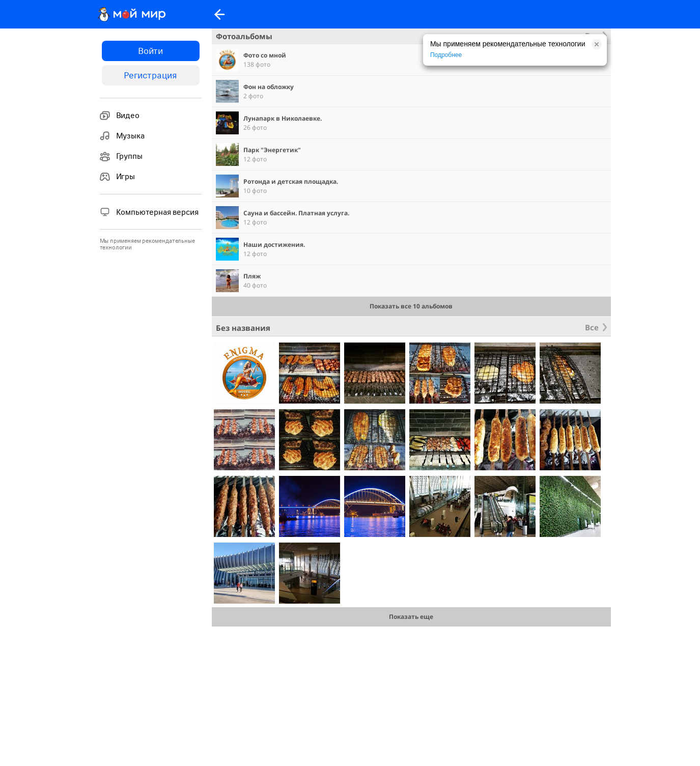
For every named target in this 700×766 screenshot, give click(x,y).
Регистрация (150, 75)
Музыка (122, 136)
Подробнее (446, 55)
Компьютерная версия (149, 212)
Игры (117, 177)
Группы (121, 156)
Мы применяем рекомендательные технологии (147, 244)
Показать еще (411, 617)
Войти (150, 51)
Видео (120, 116)
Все (592, 327)
